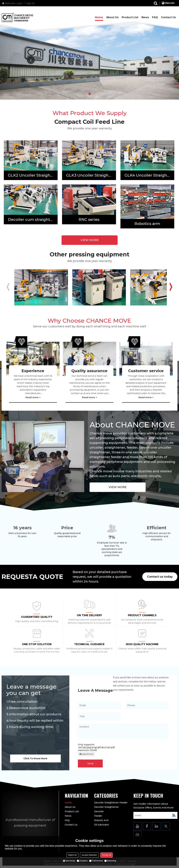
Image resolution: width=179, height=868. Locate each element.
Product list (130, 17)
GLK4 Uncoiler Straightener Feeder (149, 175)
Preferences (96, 861)
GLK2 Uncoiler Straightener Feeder (33, 175)
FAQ (155, 17)
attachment (86, 754)
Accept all (107, 855)
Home (99, 17)
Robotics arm (147, 224)
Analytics (82, 861)
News (145, 17)
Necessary (69, 861)
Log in (20, 3)
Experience (33, 371)
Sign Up (30, 3)
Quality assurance (89, 371)
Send (90, 764)
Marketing (110, 861)
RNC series (89, 219)
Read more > (33, 397)
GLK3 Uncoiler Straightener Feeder (91, 175)
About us (112, 17)
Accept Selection (89, 855)
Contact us (168, 17)
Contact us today (160, 577)
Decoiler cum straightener (33, 219)
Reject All (72, 855)
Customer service (146, 371)
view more (90, 240)
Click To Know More (35, 758)
